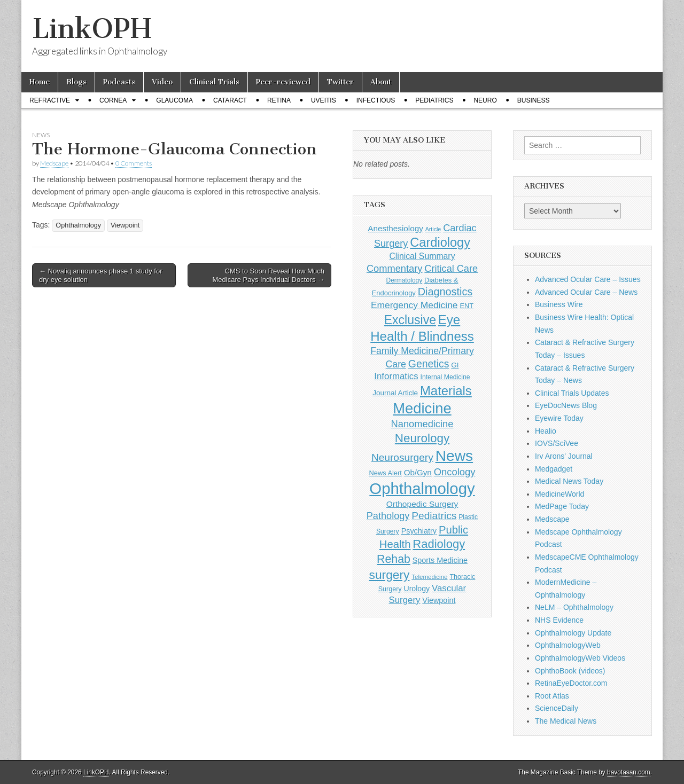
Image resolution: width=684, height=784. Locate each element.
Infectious (376, 100)
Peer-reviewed (283, 82)
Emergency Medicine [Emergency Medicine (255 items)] (414, 305)
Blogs (76, 82)
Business (534, 100)
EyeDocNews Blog (566, 405)
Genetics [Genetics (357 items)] (429, 364)
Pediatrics (434, 100)
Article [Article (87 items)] (433, 229)
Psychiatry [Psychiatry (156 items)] (419, 531)
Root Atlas (552, 696)
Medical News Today (569, 481)
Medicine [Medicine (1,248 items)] (422, 408)
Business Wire (559, 304)
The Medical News (566, 721)
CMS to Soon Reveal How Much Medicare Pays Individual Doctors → (268, 275)
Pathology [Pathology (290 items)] (388, 516)
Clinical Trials (214, 82)
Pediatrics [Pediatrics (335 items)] (434, 516)
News (41, 135)
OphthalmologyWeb (568, 645)
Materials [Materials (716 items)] (446, 391)
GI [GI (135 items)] (455, 365)
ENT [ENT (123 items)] (467, 306)
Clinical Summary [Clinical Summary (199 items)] (422, 256)
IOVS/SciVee (557, 443)
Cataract (230, 100)
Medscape (54, 163)
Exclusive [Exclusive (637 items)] (410, 320)
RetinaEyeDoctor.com (571, 683)
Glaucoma (174, 100)
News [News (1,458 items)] (454, 456)
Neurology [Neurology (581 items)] (422, 438)
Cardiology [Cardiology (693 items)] (440, 242)
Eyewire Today (559, 418)
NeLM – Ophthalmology (574, 607)
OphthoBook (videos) (570, 671)
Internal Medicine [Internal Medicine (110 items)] (445, 377)
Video (162, 82)
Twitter (340, 82)
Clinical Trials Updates (572, 393)
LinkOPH (92, 29)
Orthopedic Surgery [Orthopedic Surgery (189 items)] (422, 504)
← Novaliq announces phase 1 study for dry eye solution (101, 275)
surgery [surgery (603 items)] (390, 575)
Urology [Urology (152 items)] (417, 589)
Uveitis (324, 100)
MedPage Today (562, 506)
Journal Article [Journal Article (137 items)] (395, 393)
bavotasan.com (629, 772)
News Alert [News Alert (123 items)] (386, 473)
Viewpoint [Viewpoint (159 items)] (439, 600)
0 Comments (134, 163)
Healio (546, 431)
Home (40, 82)
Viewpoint (125, 225)
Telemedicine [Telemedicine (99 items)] (429, 577)
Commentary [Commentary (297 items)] (395, 268)
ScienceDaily (557, 708)
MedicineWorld (559, 494)
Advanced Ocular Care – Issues (588, 279)
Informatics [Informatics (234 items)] (396, 376)
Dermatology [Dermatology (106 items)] (405, 280)
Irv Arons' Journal (564, 456)
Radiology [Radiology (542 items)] (439, 544)
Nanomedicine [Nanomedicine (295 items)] (422, 424)
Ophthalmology (78, 225)
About (381, 82)
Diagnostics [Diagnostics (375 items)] (445, 292)
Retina (279, 100)
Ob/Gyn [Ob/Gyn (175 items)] (418, 472)
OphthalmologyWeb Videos (580, 658)
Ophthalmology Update (573, 633)
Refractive (50, 100)
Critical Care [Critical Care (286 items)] (451, 269)
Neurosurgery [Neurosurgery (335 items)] (402, 457)
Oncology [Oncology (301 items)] (455, 472)
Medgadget (554, 469)
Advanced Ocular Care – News (586, 292)
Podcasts (119, 82)
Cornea (113, 100)
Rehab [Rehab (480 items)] (394, 559)
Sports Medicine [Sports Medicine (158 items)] (440, 560)
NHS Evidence (559, 620)
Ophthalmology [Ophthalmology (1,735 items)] (422, 488)
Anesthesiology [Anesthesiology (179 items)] (395, 228)
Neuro (485, 100)
